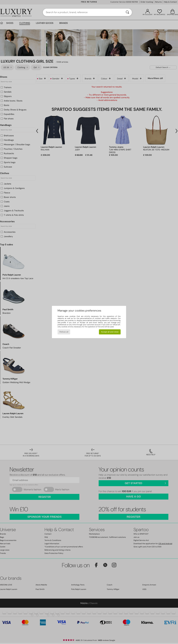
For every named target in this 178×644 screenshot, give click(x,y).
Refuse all (64, 332)
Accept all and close (110, 332)
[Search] (127, 12)
